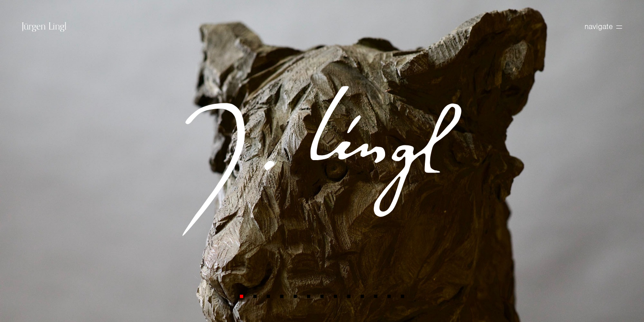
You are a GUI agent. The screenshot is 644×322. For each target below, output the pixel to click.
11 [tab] (376, 296)
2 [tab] (255, 296)
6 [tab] (309, 296)
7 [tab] (322, 296)
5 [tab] (295, 296)
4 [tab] (282, 296)
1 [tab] (241, 296)
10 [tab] (362, 296)
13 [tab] (402, 296)
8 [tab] (335, 296)
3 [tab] (268, 296)
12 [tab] (389, 296)
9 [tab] (349, 296)
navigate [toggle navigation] (603, 26)
